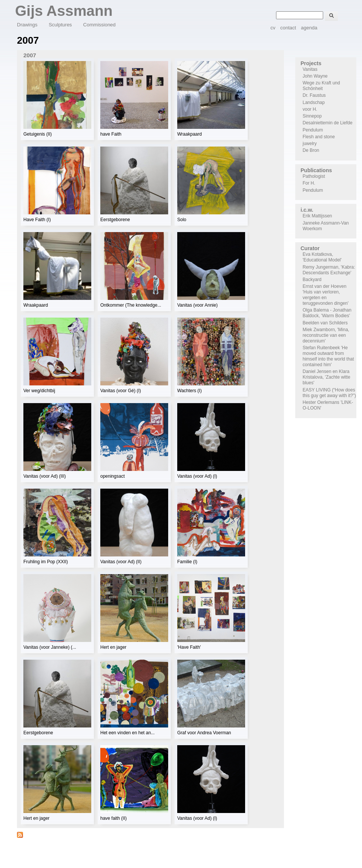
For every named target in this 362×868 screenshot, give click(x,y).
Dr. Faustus (314, 95)
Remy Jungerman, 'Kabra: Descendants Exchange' (329, 270)
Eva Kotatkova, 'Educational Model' (322, 257)
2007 (30, 55)
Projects (311, 63)
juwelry (310, 144)
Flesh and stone (319, 137)
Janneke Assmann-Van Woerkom (326, 226)
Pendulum (313, 130)
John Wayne (315, 76)
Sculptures (60, 25)
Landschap (314, 102)
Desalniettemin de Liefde (328, 123)
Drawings (27, 25)
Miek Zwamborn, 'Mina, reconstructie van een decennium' (326, 335)
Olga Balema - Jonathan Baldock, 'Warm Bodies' (327, 313)
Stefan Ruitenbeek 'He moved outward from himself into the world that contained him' (328, 356)
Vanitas (310, 69)
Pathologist (314, 176)
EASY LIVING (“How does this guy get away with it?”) (329, 393)
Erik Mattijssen (318, 216)
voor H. (310, 109)
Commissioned (100, 25)
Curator (310, 248)
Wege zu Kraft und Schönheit (321, 86)
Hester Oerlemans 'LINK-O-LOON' (328, 405)
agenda (309, 28)
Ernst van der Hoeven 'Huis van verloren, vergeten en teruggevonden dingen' (326, 295)
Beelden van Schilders (325, 323)
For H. (309, 183)
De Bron (311, 150)
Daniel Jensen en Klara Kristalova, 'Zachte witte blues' (327, 377)
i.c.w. (307, 210)
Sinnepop (312, 116)
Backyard (312, 280)
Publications (316, 170)
